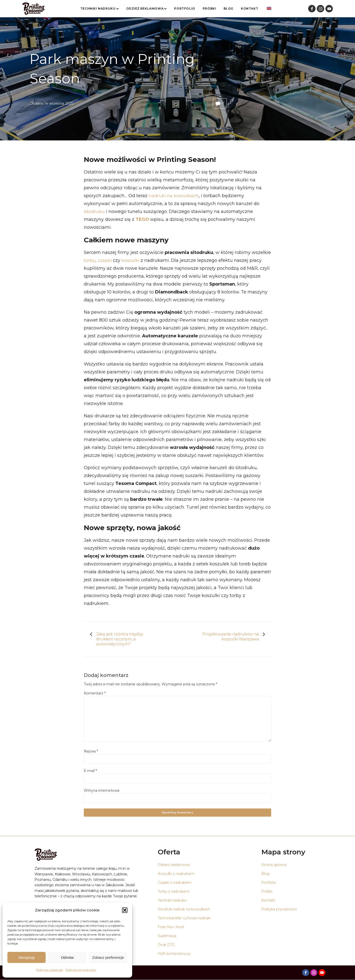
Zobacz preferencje (108, 957)
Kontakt (249, 9)
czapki (105, 261)
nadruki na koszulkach (174, 196)
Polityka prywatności (81, 970)
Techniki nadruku (100, 9)
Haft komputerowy (174, 954)
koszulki (131, 261)
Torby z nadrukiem (174, 892)
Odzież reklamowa (147, 9)
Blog (229, 9)
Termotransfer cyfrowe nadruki (184, 918)
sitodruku (94, 212)
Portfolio (185, 9)
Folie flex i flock (171, 927)
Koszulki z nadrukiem (176, 874)
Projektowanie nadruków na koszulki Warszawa (231, 637)
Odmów (67, 957)
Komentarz (95, 693)
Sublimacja (167, 936)
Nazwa (91, 751)
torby (89, 261)
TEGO (142, 220)
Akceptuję (27, 957)
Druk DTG (166, 945)
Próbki (209, 9)
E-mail (90, 771)
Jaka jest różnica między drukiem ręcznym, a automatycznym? (120, 639)
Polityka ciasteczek (50, 970)
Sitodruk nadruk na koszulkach (184, 909)
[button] (125, 910)
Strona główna (274, 865)
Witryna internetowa (102, 790)
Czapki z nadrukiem (175, 883)
